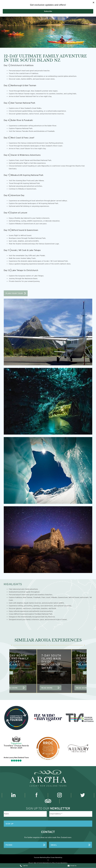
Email (54, 842)
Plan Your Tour (14, 293)
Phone (9, 842)
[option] (48, 30)
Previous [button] (6, 673)
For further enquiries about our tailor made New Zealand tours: (48, 836)
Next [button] (90, 673)
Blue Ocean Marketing (55, 854)
